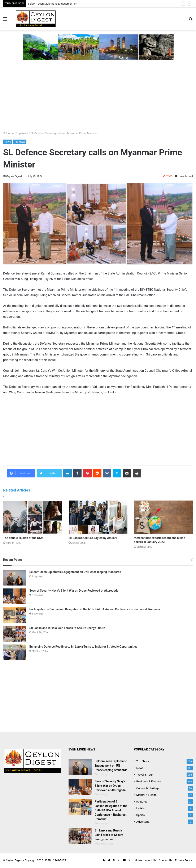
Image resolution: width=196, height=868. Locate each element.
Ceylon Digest (14, 176)
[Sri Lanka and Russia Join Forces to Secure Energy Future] (15, 634)
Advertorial (143, 822)
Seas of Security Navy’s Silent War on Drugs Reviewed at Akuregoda (74, 591)
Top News (22, 133)
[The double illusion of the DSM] (33, 517)
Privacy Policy (183, 860)
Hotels (140, 808)
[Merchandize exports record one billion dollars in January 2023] (163, 517)
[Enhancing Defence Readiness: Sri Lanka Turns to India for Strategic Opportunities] (15, 652)
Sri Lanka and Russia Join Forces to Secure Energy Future (67, 628)
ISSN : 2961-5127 (56, 860)
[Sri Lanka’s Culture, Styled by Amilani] (98, 517)
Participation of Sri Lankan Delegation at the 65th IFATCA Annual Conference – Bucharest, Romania (95, 609)
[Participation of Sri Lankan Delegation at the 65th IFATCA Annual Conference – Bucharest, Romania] (15, 615)
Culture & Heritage (148, 788)
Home (8, 133)
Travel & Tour (145, 775)
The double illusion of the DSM (23, 538)
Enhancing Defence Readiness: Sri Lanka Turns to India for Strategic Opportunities (83, 647)
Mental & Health (146, 795)
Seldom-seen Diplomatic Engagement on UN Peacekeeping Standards (75, 572)
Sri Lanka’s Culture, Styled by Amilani (93, 538)
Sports (140, 815)
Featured (142, 801)
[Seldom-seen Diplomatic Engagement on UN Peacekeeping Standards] (15, 578)
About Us (151, 860)
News (8, 142)
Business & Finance (149, 781)
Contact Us (166, 860)
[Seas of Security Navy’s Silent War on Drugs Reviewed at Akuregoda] (15, 596)
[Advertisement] (98, 99)
